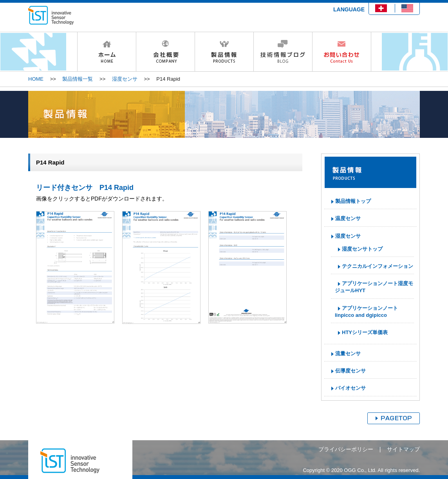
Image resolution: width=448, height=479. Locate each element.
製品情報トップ (353, 201)
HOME (107, 52)
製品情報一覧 (78, 79)
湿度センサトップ (362, 249)
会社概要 (165, 52)
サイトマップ (403, 449)
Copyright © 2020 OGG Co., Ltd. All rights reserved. (361, 470)
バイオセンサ (350, 388)
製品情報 (224, 52)
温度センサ (348, 218)
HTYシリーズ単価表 (365, 332)
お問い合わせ (342, 52)
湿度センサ (125, 79)
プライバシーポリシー (346, 449)
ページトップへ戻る (394, 418)
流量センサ (348, 353)
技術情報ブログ (283, 52)
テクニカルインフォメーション (378, 266)
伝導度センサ (350, 371)
